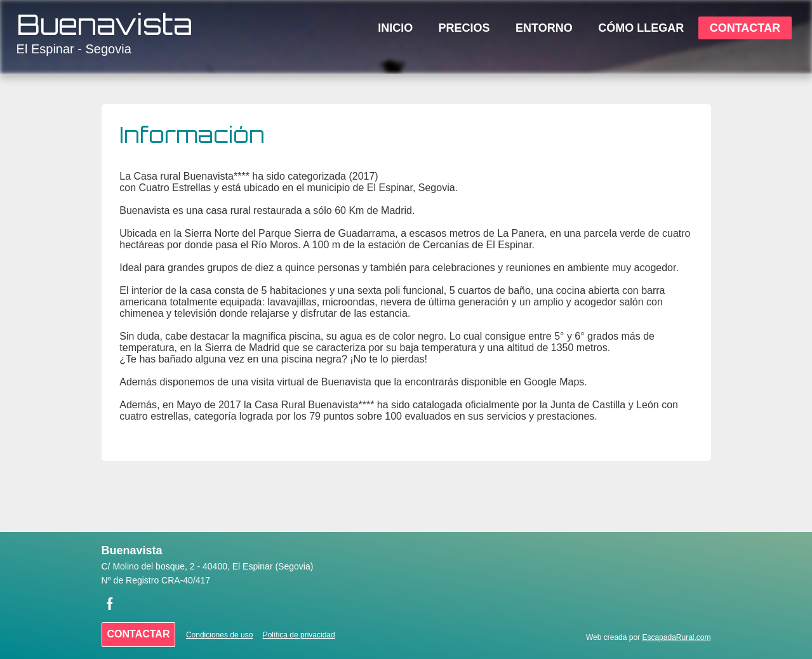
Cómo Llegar (641, 28)
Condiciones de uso (219, 635)
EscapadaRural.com (676, 637)
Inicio (395, 28)
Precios (464, 28)
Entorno (544, 28)
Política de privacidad (299, 635)
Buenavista (104, 24)
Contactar (745, 28)
